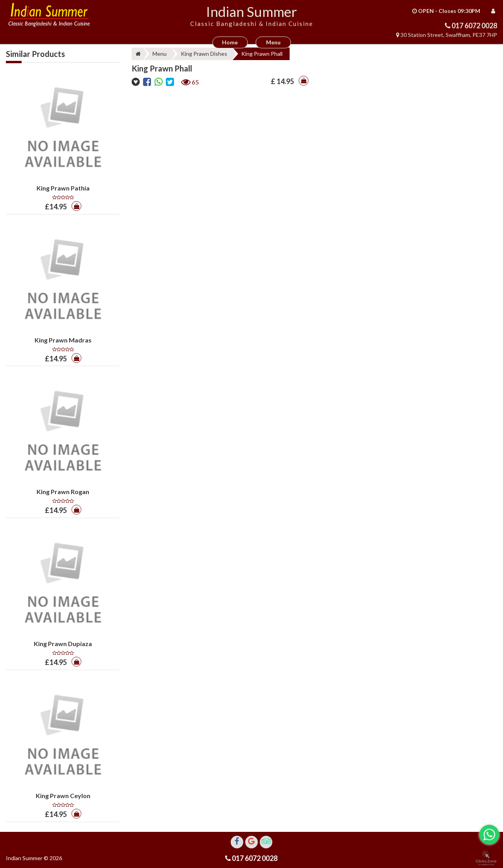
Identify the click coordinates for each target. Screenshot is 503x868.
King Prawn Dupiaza (63, 644)
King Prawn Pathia (63, 188)
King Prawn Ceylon (63, 796)
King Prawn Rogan (63, 492)
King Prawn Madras (63, 340)
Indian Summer (251, 11)
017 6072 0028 (474, 26)
